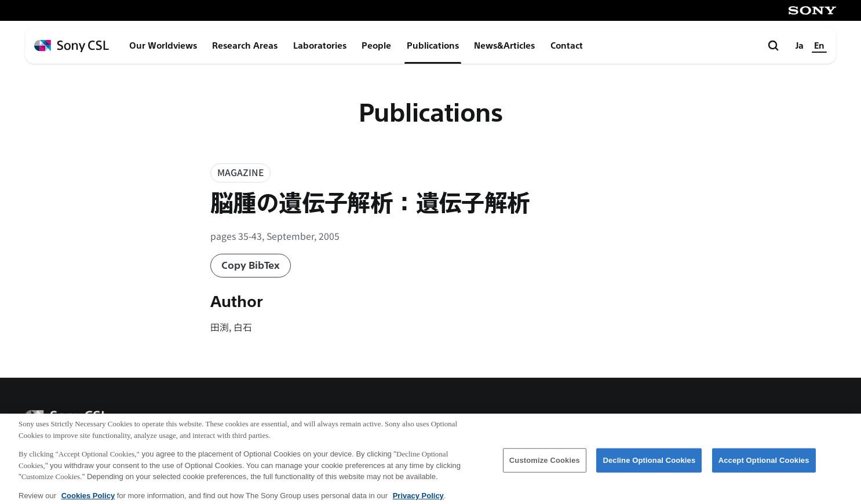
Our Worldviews (163, 46)
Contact (567, 46)
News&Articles (504, 46)
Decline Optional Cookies (649, 465)
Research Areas (245, 46)
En (819, 46)
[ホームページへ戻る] (72, 46)
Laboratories (320, 46)
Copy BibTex (251, 266)
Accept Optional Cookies (764, 465)
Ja (800, 46)
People (376, 46)
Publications (433, 46)
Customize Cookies (545, 465)
